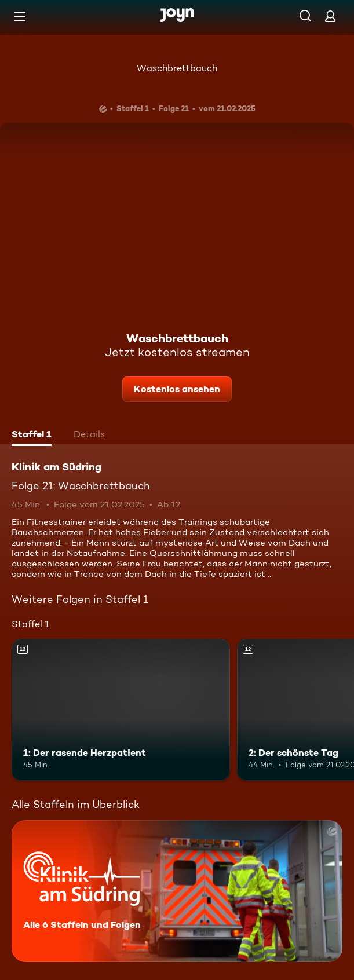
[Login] (330, 16)
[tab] (32, 436)
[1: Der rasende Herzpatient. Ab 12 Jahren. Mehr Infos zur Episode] (121, 710)
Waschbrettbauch (177, 68)
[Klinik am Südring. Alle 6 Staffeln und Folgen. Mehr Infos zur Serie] (177, 891)
